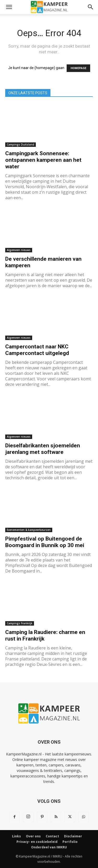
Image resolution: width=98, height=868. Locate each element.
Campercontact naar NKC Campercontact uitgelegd (37, 350)
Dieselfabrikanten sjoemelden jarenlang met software (43, 449)
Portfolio (70, 842)
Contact (52, 836)
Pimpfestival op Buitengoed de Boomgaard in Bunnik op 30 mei (45, 542)
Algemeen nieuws (19, 250)
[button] (9, 7)
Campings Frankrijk (20, 623)
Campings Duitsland (21, 144)
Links (16, 836)
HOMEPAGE (78, 68)
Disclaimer (73, 836)
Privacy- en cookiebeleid (37, 842)
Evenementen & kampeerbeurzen (29, 530)
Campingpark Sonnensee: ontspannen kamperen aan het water (43, 160)
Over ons (33, 836)
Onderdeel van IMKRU (49, 847)
